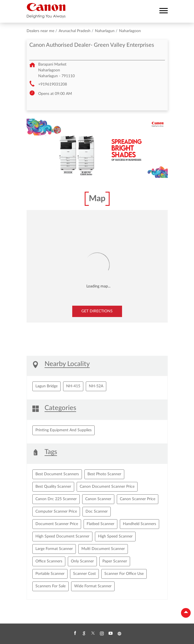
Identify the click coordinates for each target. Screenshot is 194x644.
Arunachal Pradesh (75, 31)
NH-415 (73, 386)
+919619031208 (53, 84)
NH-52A (96, 386)
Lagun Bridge (46, 386)
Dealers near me (40, 31)
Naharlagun (105, 31)
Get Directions (97, 311)
